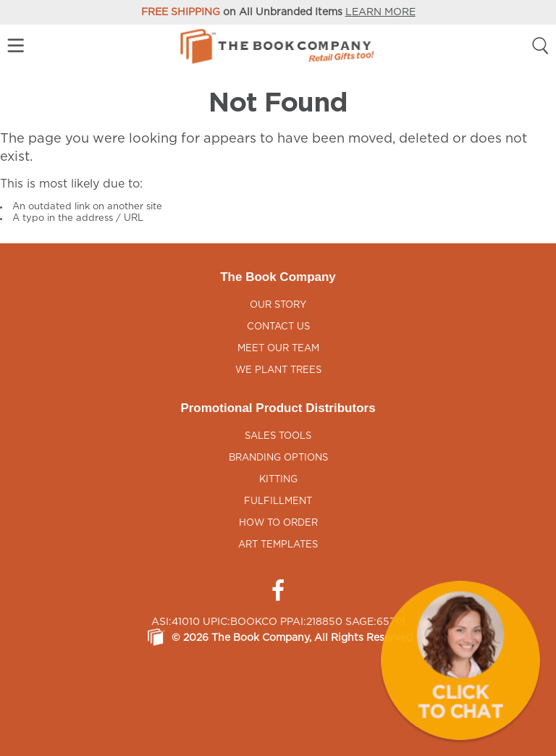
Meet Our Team (278, 349)
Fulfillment (278, 501)
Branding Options (278, 458)
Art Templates (278, 545)
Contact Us (278, 327)
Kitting (278, 480)
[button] (460, 660)
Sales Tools (278, 436)
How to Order (278, 523)
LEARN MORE (380, 12)
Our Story (278, 305)
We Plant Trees (278, 370)
